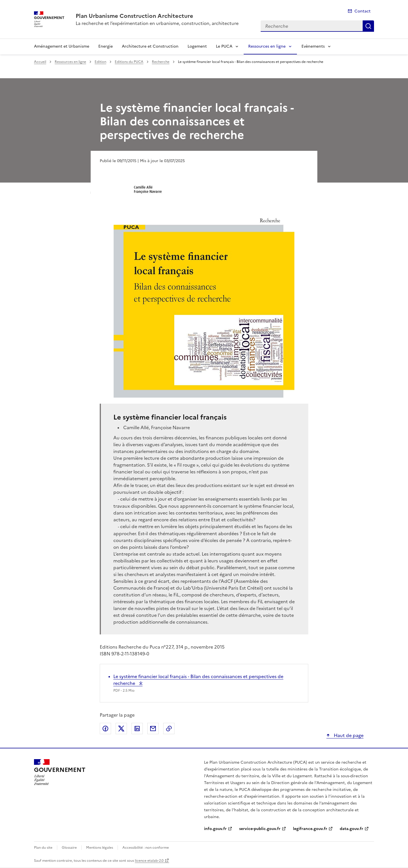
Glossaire (69, 848)
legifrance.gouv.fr (310, 829)
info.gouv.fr (215, 829)
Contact (363, 11)
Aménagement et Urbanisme (62, 46)
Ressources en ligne (267, 46)
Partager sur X (121, 729)
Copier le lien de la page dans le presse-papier (169, 729)
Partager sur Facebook (105, 729)
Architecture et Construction (150, 46)
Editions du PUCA (129, 62)
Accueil (40, 62)
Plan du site (43, 848)
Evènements (313, 46)
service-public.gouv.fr (260, 829)
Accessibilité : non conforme (146, 848)
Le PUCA (224, 46)
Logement (197, 46)
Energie (106, 46)
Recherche (368, 26)
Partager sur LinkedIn (137, 729)
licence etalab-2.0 (149, 861)
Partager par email (153, 729)
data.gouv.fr (351, 829)
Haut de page (348, 735)
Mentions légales (100, 848)
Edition (100, 62)
